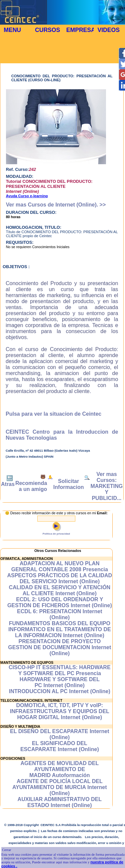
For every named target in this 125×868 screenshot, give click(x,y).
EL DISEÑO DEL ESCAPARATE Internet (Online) (60, 734)
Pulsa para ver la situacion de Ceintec (53, 414)
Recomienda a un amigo (31, 486)
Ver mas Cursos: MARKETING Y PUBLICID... (106, 486)
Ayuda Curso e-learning (27, 196)
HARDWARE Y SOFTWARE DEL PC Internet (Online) (60, 682)
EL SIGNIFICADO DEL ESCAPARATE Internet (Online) (60, 746)
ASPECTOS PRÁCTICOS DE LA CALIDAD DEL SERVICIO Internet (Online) (59, 578)
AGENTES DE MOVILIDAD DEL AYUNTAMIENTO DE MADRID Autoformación (59, 769)
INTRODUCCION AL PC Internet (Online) (60, 691)
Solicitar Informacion (69, 484)
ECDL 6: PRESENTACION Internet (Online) (59, 614)
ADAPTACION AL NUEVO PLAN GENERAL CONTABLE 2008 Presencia (60, 566)
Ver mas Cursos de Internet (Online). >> (56, 205)
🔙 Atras (8, 481)
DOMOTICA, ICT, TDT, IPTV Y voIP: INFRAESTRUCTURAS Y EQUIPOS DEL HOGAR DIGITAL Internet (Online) (60, 711)
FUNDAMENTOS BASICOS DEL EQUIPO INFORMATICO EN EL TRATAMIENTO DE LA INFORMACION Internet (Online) (60, 629)
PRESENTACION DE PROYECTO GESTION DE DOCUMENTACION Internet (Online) (59, 647)
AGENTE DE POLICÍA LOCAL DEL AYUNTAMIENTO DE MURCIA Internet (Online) (60, 787)
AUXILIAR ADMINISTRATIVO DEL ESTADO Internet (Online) (60, 802)
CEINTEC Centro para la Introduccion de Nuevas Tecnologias (62, 435)
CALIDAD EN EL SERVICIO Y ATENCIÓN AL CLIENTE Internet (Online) (59, 590)
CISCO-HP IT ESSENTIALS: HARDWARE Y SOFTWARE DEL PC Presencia (60, 670)
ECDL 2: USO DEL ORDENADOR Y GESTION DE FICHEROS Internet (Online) (60, 602)
